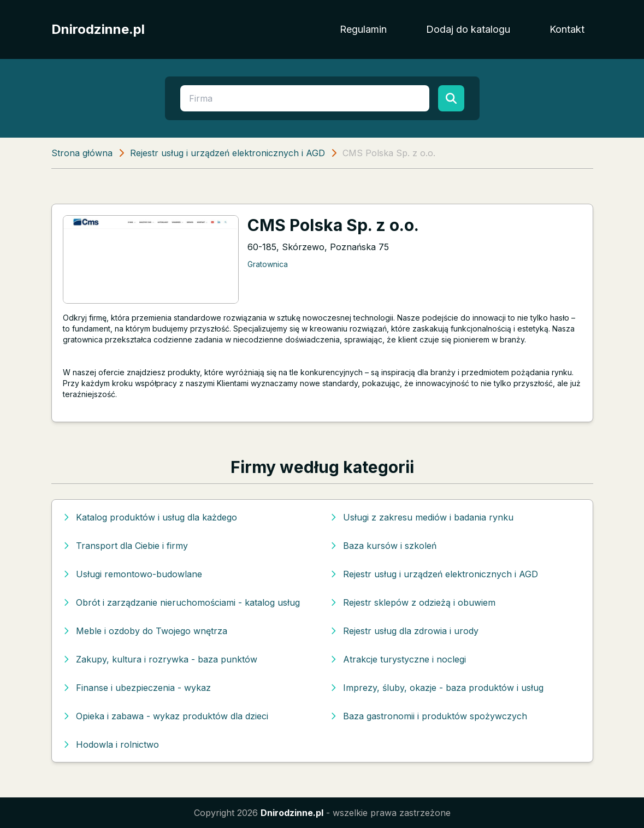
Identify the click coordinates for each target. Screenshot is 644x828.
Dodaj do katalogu (468, 29)
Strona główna (82, 153)
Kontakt (567, 29)
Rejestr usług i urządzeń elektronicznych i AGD (228, 153)
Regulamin (363, 29)
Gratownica (268, 264)
